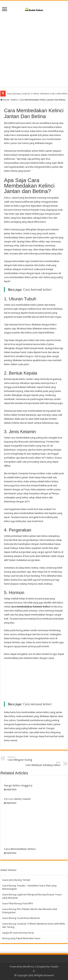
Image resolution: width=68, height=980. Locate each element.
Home (5, 100)
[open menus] (5, 10)
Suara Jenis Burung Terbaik (16, 880)
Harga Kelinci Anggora (18, 785)
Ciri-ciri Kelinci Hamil (17, 799)
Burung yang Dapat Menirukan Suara (21, 938)
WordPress (29, 967)
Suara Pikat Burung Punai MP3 (18, 903)
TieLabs (54, 967)
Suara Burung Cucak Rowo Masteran (25, 94)
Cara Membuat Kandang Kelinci (42, 764)
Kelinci (15, 100)
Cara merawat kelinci (37, 704)
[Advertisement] (34, 53)
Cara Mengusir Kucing (26, 759)
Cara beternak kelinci (37, 290)
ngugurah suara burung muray (18, 933)
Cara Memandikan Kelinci (20, 849)
